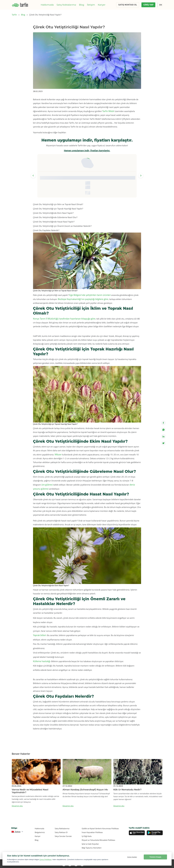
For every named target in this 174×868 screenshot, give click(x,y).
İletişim (91, 5)
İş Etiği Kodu (87, 836)
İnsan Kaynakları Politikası (92, 832)
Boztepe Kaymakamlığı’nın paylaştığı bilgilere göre (83, 299)
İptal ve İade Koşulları (90, 844)
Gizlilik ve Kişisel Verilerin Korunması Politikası (100, 828)
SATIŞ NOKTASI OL (128, 5)
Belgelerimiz (40, 832)
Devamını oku (17, 806)
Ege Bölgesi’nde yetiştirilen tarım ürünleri (90, 295)
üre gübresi (47, 485)
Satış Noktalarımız (66, 5)
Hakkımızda (47, 5)
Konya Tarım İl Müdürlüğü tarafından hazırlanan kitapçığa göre (64, 319)
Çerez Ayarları (132, 857)
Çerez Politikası (46, 860)
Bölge (14, 828)
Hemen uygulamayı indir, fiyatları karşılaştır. (87, 150)
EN (161, 5)
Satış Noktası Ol (61, 832)
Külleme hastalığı (42, 661)
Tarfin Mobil (108, 111)
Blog (82, 5)
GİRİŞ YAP (148, 5)
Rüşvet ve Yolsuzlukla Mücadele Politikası (98, 840)
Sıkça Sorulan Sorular (63, 836)
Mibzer (58, 454)
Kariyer (102, 5)
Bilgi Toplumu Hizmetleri (92, 848)
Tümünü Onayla (155, 857)
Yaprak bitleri (40, 635)
